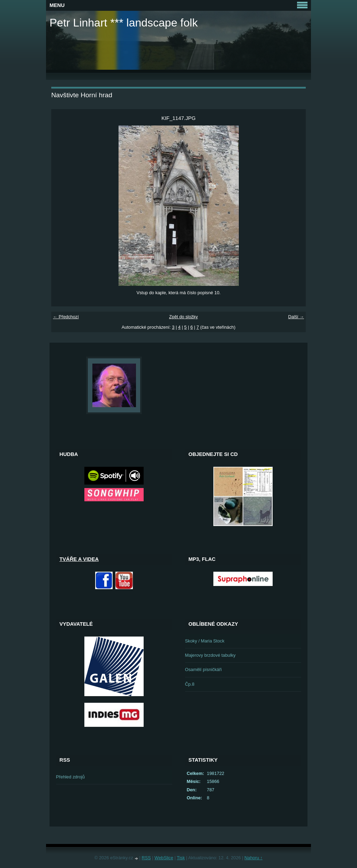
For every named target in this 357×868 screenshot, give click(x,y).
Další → (296, 317)
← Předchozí (66, 317)
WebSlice (164, 858)
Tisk (181, 858)
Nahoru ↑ (253, 858)
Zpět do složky (184, 317)
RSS (146, 858)
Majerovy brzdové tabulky (210, 655)
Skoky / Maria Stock (205, 641)
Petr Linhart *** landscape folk (124, 23)
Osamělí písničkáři (203, 669)
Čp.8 (190, 684)
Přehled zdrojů (71, 777)
